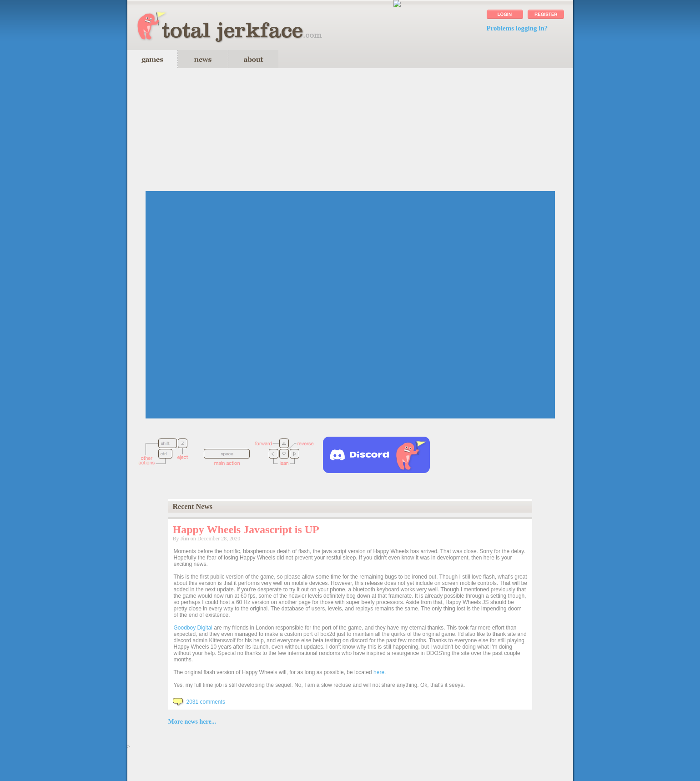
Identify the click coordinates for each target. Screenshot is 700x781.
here (379, 672)
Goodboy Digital (193, 628)
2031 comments (199, 702)
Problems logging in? (517, 28)
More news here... (192, 722)
